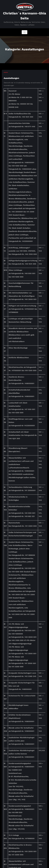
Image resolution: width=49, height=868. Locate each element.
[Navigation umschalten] (24, 31)
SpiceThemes (24, 865)
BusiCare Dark (38, 862)
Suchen (7, 827)
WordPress (22, 862)
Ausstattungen (10, 76)
